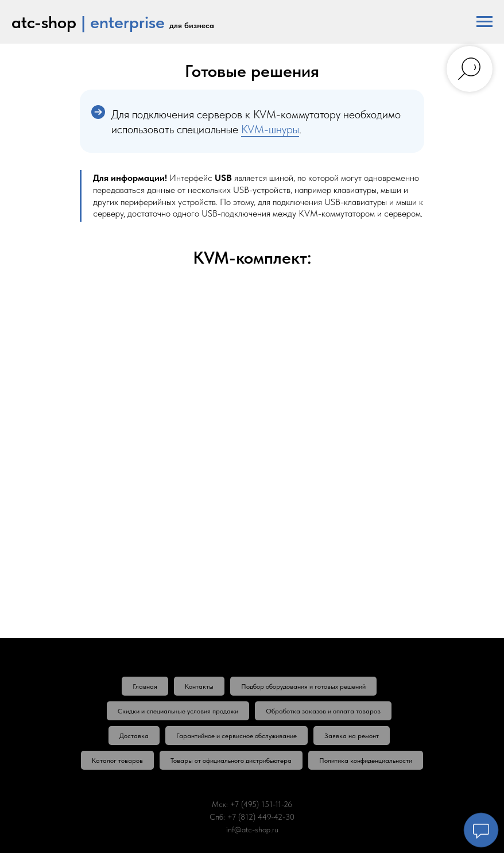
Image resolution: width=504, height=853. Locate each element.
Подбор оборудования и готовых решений (303, 686)
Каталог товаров (117, 761)
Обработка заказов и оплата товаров (323, 711)
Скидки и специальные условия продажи (178, 711)
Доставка (134, 736)
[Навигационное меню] (484, 22)
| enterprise (123, 22)
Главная (145, 686)
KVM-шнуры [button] (270, 129)
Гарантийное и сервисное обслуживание (237, 736)
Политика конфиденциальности (366, 761)
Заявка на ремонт (352, 736)
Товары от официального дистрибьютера (231, 761)
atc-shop (44, 22)
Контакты (199, 686)
